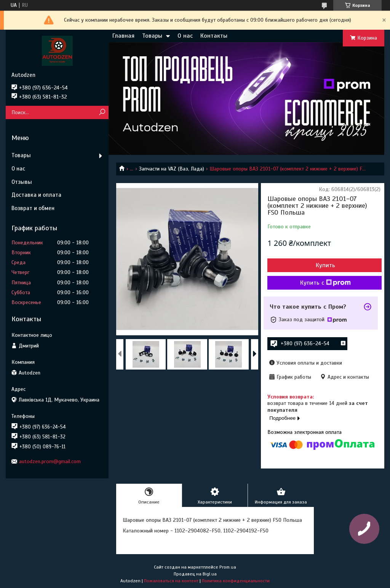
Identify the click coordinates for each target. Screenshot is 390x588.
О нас (185, 36)
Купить (325, 265)
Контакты (214, 36)
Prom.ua (228, 567)
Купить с (325, 283)
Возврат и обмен (33, 208)
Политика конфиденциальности (236, 581)
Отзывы (22, 182)
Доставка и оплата (36, 195)
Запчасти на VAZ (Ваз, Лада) (172, 169)
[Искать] (102, 112)
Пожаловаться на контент (171, 581)
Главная (123, 36)
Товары (152, 36)
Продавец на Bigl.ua (195, 574)
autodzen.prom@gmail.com (50, 461)
